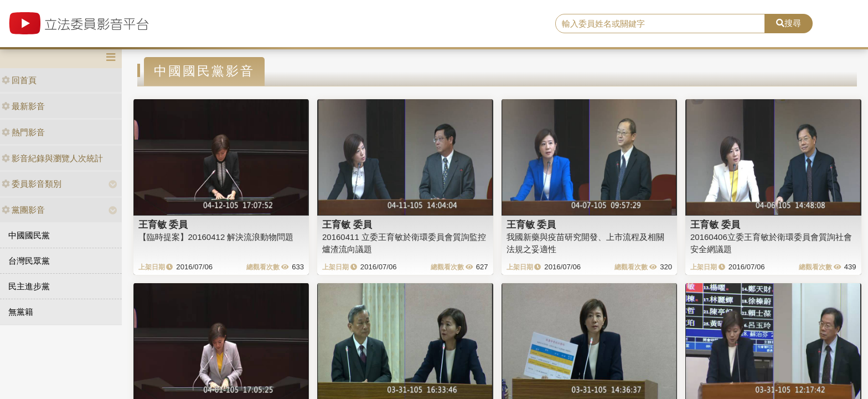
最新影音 (23, 106)
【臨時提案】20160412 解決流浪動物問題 (216, 237)
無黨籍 (21, 312)
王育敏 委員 (163, 224)
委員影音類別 (32, 184)
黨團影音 (23, 210)
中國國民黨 (29, 235)
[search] (660, 24)
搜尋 (789, 23)
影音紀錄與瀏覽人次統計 (52, 158)
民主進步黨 (29, 286)
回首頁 (19, 80)
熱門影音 (23, 132)
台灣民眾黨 (29, 261)
